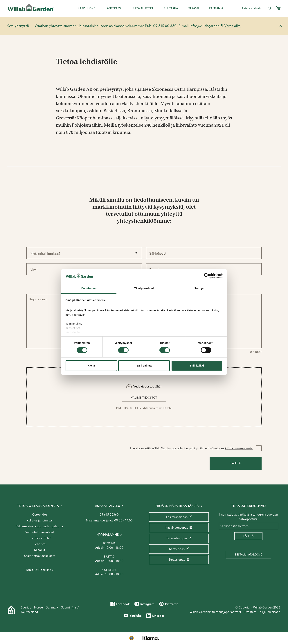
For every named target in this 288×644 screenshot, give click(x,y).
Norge (38, 608)
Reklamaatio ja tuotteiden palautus (40, 526)
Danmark (52, 608)
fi (73, 608)
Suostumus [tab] (89, 288)
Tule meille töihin (40, 538)
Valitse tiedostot (144, 398)
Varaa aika (232, 26)
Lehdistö (40, 544)
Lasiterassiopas (179, 517)
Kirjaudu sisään (270, 612)
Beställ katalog (248, 555)
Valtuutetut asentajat (40, 532)
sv (77, 608)
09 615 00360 (109, 515)
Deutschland (29, 612)
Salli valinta (144, 366)
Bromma (109, 543)
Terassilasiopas (179, 538)
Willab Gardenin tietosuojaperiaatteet (215, 612)
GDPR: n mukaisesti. (239, 448)
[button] (144, 397)
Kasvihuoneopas (179, 528)
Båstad (109, 557)
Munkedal (109, 570)
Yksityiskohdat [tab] (144, 288)
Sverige (26, 608)
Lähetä (236, 463)
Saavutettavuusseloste (40, 556)
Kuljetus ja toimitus (40, 521)
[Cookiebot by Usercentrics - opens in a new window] (207, 276)
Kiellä (91, 366)
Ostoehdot (40, 515)
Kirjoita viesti (38, 299)
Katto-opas (179, 549)
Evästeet (250, 612)
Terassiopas (179, 560)
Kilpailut (40, 550)
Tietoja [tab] (199, 288)
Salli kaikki (197, 366)
